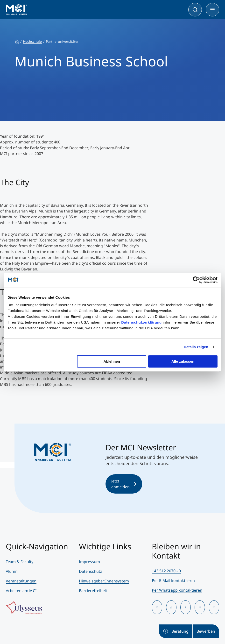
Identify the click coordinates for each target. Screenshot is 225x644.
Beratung (176, 631)
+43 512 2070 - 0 (166, 571)
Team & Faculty (20, 562)
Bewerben (206, 631)
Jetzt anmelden (124, 484)
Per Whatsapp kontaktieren (177, 590)
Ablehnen (112, 361)
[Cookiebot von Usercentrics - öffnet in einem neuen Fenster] (196, 280)
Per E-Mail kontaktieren (173, 580)
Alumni (12, 571)
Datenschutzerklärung (141, 322)
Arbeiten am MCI (21, 591)
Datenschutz (91, 571)
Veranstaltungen (21, 581)
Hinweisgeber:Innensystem (104, 581)
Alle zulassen (183, 361)
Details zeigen (196, 347)
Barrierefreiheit (93, 591)
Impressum (89, 562)
